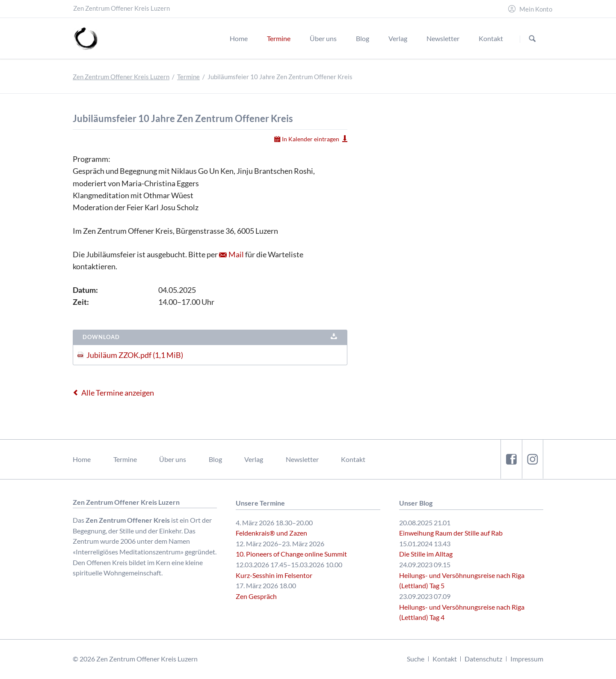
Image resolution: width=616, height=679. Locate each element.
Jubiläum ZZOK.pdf (135, 355)
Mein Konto (536, 9)
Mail (236, 254)
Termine (188, 77)
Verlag (254, 459)
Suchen (532, 39)
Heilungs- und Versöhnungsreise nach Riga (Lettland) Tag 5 (462, 581)
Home (82, 459)
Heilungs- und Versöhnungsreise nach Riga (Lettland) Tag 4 (462, 612)
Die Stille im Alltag (426, 554)
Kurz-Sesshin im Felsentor (274, 575)
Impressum (527, 659)
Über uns (173, 459)
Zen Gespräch (256, 596)
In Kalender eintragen (311, 139)
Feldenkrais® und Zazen (271, 533)
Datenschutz (483, 659)
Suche (416, 659)
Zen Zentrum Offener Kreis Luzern (121, 77)
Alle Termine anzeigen (118, 393)
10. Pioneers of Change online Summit (291, 554)
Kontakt (353, 459)
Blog (215, 459)
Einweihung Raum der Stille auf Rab (451, 533)
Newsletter (302, 459)
